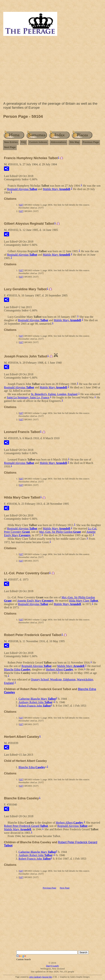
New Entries (11, 142)
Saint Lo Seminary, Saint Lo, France (28, 397)
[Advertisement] (52, 70)
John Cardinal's (35, 977)
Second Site (47, 977)
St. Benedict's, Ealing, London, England (54, 394)
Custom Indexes (38, 142)
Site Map (74, 142)
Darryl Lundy (52, 966)
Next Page (10, 147)
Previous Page (91, 142)
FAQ (23, 142)
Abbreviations (59, 142)
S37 (21, 205)
